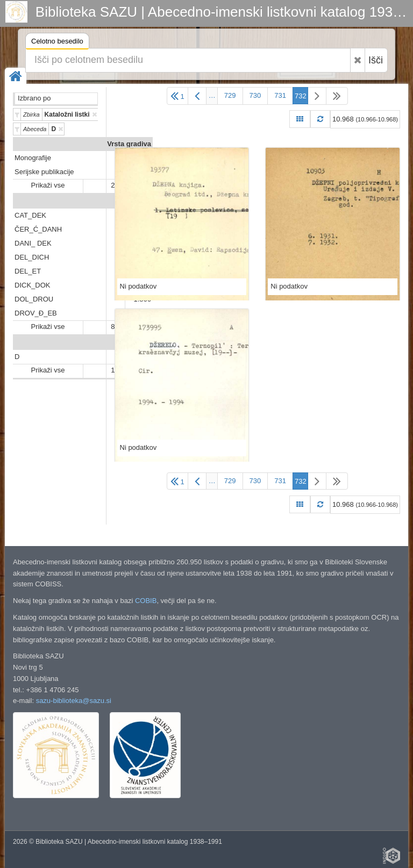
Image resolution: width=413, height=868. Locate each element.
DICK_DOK (32, 285)
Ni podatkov (138, 286)
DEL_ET (28, 271)
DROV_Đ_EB (36, 313)
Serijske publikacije (44, 172)
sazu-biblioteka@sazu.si (74, 701)
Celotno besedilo (57, 43)
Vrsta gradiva (129, 144)
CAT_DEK (30, 215)
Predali (140, 201)
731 (280, 95)
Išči (376, 60)
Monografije (33, 158)
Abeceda (137, 343)
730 (255, 95)
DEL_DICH (32, 257)
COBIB (146, 601)
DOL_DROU (34, 299)
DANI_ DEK (33, 243)
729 (230, 95)
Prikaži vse (48, 185)
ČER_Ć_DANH (38, 229)
